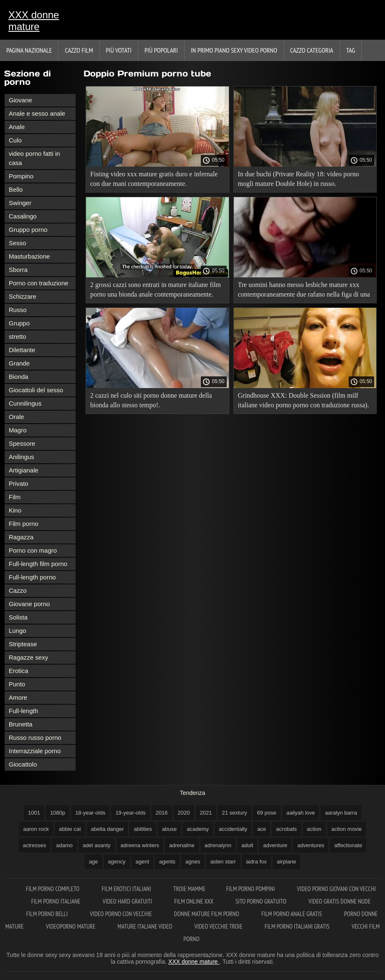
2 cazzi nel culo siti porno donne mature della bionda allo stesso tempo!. (151, 400)
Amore (18, 697)
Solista (18, 617)
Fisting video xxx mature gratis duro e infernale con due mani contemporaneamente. (154, 179)
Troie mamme (189, 889)
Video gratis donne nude (340, 901)
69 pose (266, 813)
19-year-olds (130, 813)
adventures (311, 845)
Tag (351, 50)
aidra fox (256, 862)
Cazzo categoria (312, 50)
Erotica (19, 671)
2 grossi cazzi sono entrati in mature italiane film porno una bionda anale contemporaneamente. (156, 289)
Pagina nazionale (29, 50)
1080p (58, 813)
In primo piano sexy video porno (234, 50)
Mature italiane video (146, 926)
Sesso (18, 243)
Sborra (18, 270)
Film (15, 497)
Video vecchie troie (219, 926)
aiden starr (223, 862)
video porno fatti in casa (34, 158)
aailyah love (301, 813)
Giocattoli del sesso (36, 390)
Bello (16, 189)
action (314, 829)
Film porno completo (53, 889)
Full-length (23, 711)
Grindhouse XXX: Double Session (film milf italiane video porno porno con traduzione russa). (304, 400)
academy (198, 829)
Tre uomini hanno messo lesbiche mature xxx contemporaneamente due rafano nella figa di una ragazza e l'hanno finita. (304, 291)
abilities (143, 829)
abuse (169, 829)
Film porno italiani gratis (298, 926)
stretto (18, 336)
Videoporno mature (71, 926)
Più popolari (161, 50)
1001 (34, 813)
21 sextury (234, 813)
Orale (16, 417)
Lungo (18, 631)
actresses (35, 845)
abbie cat (70, 829)
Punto (17, 684)
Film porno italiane (57, 901)
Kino (15, 510)
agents (167, 862)
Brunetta (21, 724)
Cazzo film (79, 50)
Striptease (23, 644)
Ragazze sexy (28, 657)
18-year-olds (90, 813)
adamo (64, 845)
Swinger (20, 203)
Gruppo (19, 323)
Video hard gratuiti (128, 901)
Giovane (20, 100)
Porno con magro (33, 550)
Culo (15, 140)
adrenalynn (218, 845)
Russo (18, 310)
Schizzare (23, 296)
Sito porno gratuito (262, 901)
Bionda (19, 377)
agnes (193, 862)
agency (117, 862)
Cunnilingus (25, 403)
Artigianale (24, 470)
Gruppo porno (28, 230)
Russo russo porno (35, 738)
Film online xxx (194, 901)
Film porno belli (48, 914)
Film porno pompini (251, 889)
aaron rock (36, 829)
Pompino (21, 176)
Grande (19, 363)
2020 (184, 813)
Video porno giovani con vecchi (336, 889)
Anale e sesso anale (37, 113)
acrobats (286, 829)
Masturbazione (29, 256)
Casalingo (23, 216)
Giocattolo (23, 764)
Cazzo (18, 590)
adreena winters (140, 845)
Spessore (22, 443)
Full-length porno (32, 577)
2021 (206, 813)
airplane (286, 862)
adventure (275, 845)
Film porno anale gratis (292, 914)
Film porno (24, 524)
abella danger (108, 829)
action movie (347, 829)
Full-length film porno (38, 564)
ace (262, 829)
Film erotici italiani (127, 889)
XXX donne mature (34, 21)
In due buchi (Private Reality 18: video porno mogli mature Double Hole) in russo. (299, 179)
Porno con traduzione (39, 283)
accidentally (233, 829)
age (94, 862)
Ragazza (21, 537)
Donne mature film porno (207, 914)
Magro (18, 430)
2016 (162, 813)
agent (143, 862)
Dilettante (22, 350)
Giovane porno (29, 604)
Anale (17, 127)
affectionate (348, 845)
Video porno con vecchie (122, 914)
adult (247, 845)
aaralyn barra (341, 813)
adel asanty (97, 845)
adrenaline (182, 845)
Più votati (119, 50)
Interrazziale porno (35, 751)
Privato (19, 484)
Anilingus (22, 457)
